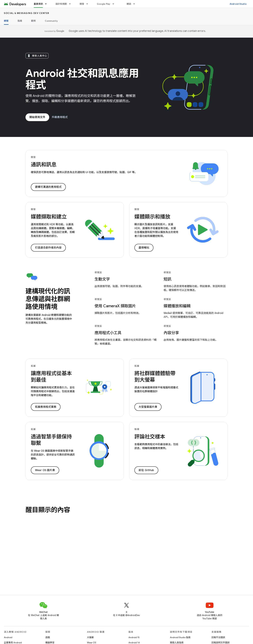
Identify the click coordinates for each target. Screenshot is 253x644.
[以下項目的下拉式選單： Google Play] (115, 4)
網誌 (129, 4)
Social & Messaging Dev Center (27, 13)
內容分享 (171, 333)
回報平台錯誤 (218, 637)
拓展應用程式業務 (46, 407)
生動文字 (102, 279)
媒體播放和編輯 (177, 306)
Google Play (104, 4)
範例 (33, 21)
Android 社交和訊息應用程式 (82, 79)
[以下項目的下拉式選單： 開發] (89, 4)
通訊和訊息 (44, 165)
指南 (20, 21)
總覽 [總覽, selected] (6, 21)
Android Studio (238, 4)
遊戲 (48, 637)
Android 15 (134, 637)
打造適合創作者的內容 (48, 248)
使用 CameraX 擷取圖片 (115, 306)
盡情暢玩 (144, 248)
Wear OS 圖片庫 (45, 470)
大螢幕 (90, 637)
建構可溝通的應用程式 (48, 187)
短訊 (167, 279)
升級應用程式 (60, 117)
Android (8, 637)
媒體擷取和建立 (49, 217)
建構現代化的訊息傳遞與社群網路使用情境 (48, 299)
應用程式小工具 (108, 333)
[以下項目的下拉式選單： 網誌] (136, 4)
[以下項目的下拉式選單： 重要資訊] (47, 4)
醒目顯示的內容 (48, 510)
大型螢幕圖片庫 (148, 407)
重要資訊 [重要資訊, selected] (38, 4)
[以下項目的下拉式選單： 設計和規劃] (71, 4)
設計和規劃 (61, 4)
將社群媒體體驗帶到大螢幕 (155, 377)
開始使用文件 (37, 117)
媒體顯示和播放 (152, 217)
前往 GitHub (146, 470)
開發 (82, 4)
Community (51, 21)
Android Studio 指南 (180, 637)
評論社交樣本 (150, 437)
